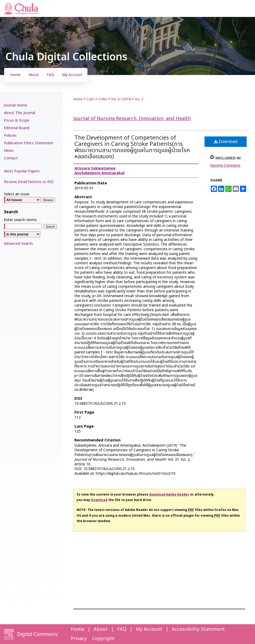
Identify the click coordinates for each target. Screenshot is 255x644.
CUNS (103, 99)
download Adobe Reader (169, 495)
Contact (11, 158)
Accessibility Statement (198, 629)
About (101, 629)
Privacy (79, 639)
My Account (149, 629)
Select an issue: (17, 194)
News (9, 151)
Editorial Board (17, 128)
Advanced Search (18, 244)
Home (78, 99)
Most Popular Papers (22, 171)
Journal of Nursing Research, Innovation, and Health (132, 119)
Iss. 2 (139, 99)
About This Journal (20, 113)
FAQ (122, 629)
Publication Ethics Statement (29, 143)
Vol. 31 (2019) (121, 99)
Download (226, 142)
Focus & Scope (17, 120)
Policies (10, 136)
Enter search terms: (21, 220)
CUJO (90, 99)
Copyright (103, 639)
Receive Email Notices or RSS (29, 182)
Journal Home (15, 105)
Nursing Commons (225, 165)
